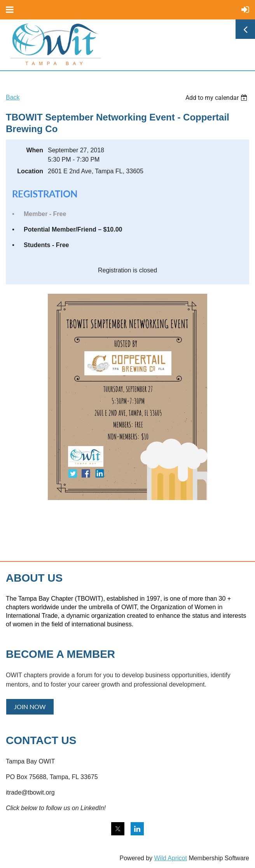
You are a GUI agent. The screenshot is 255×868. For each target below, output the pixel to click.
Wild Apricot (170, 858)
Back (13, 97)
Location (30, 171)
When (35, 150)
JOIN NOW (30, 707)
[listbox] (217, 98)
